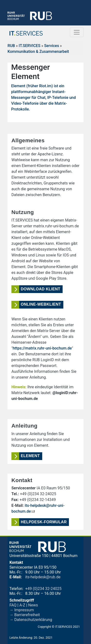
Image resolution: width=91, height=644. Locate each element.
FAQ (13, 605)
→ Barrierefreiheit (25, 615)
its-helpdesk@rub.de (43, 577)
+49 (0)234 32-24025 (43, 589)
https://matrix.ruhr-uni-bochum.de (42, 348)
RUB (11, 46)
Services (52, 46)
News (33, 605)
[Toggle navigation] (77, 32)
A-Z (22, 605)
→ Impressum (22, 610)
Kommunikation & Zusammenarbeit (38, 52)
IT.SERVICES (29, 46)
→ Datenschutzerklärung (31, 620)
